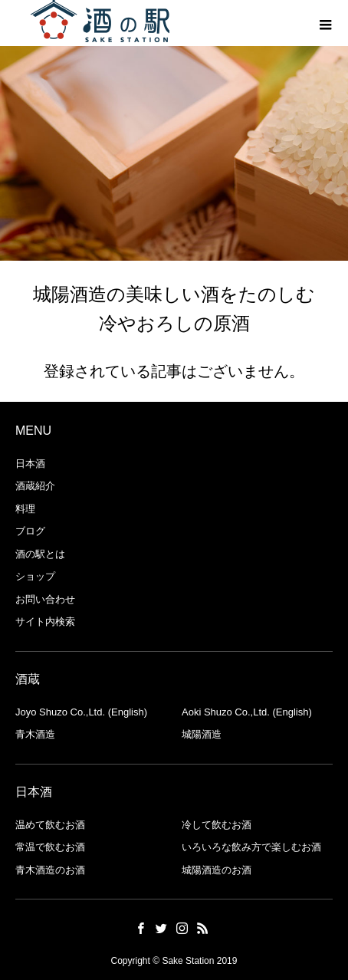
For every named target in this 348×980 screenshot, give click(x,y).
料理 (25, 509)
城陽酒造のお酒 (217, 870)
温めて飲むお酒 (50, 825)
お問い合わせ (45, 599)
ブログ (30, 531)
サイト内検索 (45, 622)
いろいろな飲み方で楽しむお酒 (251, 847)
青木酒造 (35, 734)
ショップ (35, 576)
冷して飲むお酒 (217, 825)
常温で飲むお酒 (50, 847)
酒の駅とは (40, 554)
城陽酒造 (202, 734)
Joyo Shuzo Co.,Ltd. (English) (81, 712)
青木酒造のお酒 (50, 870)
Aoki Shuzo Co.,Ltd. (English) (247, 712)
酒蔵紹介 (35, 486)
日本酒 (30, 464)
